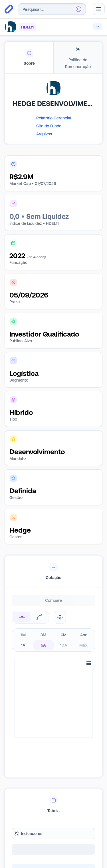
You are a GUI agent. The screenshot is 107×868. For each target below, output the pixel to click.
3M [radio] (44, 635)
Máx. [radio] (84, 645)
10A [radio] (64, 645)
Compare (53, 600)
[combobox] (52, 9)
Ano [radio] (84, 635)
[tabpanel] (53, 117)
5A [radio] (44, 645)
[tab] (29, 58)
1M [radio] (23, 635)
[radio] (22, 617)
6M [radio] (64, 635)
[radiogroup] (53, 640)
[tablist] (53, 58)
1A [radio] (23, 645)
